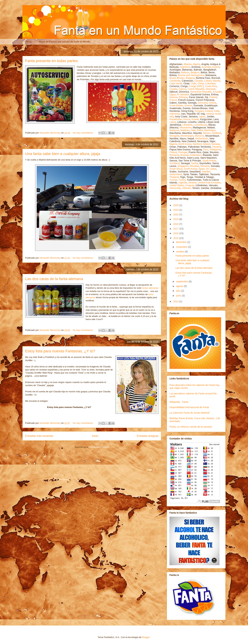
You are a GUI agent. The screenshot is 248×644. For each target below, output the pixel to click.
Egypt (173, 94)
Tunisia (173, 180)
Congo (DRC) (196, 86)
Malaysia (174, 130)
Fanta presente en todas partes (51, 61)
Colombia (210, 83)
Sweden (206, 172)
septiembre (182, 281)
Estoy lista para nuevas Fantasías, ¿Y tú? (60, 351)
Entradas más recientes (39, 436)
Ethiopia (183, 97)
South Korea (190, 169)
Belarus (185, 72)
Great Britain (176, 105)
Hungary (199, 111)
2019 (176, 219)
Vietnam (186, 188)
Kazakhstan (176, 119)
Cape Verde (176, 83)
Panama (217, 147)
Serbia (194, 163)
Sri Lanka (211, 169)
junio (179, 296)
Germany (203, 103)
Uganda (183, 183)
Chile (193, 83)
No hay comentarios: (83, 133)
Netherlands (202, 139)
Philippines (215, 150)
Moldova (217, 133)
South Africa (176, 169)
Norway (215, 144)
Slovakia (194, 166)
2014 (176, 301)
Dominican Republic (201, 92)
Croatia (173, 89)
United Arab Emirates (209, 183)
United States (177, 185)
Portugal (183, 152)
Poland (173, 152)
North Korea (185, 144)
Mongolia (174, 136)
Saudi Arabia (209, 161)
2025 (176, 205)
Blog (29, 42)
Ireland (210, 114)
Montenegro (187, 136)
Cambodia (175, 81)
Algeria (197, 64)
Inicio (95, 436)
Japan (202, 116)
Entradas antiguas (148, 436)
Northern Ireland (201, 144)
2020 (176, 215)
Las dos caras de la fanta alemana (54, 279)
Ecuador (217, 92)
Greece (188, 105)
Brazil (172, 78)
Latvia (173, 122)
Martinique (210, 130)
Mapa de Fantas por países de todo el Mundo (65, 42)
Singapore (183, 166)
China (201, 83)
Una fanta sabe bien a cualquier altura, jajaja (63, 154)
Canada (199, 81)
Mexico (207, 133)
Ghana (213, 103)
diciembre (182, 242)
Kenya (187, 119)
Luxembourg (200, 125)
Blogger (146, 637)
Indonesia (175, 114)
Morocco (199, 136)
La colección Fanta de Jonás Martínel (190, 413)
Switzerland (176, 174)
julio (179, 291)
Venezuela (175, 188)
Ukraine (192, 183)
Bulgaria (190, 78)
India (217, 111)
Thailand (174, 177)
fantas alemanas (150, 288)
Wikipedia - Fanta (179, 402)
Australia (206, 67)
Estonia (174, 97)
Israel (218, 114)
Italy (172, 116)
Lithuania (187, 125)
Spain (202, 169)
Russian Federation (191, 155)
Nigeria (173, 144)
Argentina (185, 67)
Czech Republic (196, 89)
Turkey (182, 180)
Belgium (195, 72)
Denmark (211, 89)
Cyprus (182, 89)
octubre (180, 252)
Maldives (185, 130)
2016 (176, 233)
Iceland (209, 111)
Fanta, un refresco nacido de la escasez (191, 427)
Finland (213, 97)
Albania (187, 64)
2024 (176, 210)
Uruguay (190, 185)
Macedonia (186, 127)
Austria (216, 67)
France (173, 100)
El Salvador (183, 94)
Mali (193, 130)
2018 (176, 224)
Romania (174, 155)
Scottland (174, 163)
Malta (200, 130)
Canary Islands (212, 81)
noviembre (182, 247)
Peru (206, 150)
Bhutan (181, 78)
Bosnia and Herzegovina (191, 75)
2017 (176, 229)
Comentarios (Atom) (99, 447)
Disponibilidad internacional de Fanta (189, 407)
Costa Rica (211, 86)
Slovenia (205, 166)
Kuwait (195, 119)
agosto (180, 286)
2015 (176, 238)
